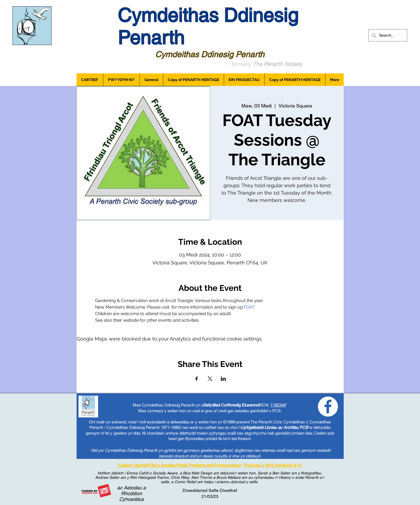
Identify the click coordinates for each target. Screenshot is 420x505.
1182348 (278, 405)
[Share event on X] (210, 379)
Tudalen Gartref (132, 465)
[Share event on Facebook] (197, 379)
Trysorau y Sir (257, 465)
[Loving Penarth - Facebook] (328, 407)
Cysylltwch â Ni (287, 465)
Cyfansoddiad (227, 465)
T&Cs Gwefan (162, 465)
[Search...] (387, 35)
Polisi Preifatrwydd (195, 465)
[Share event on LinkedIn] (223, 379)
